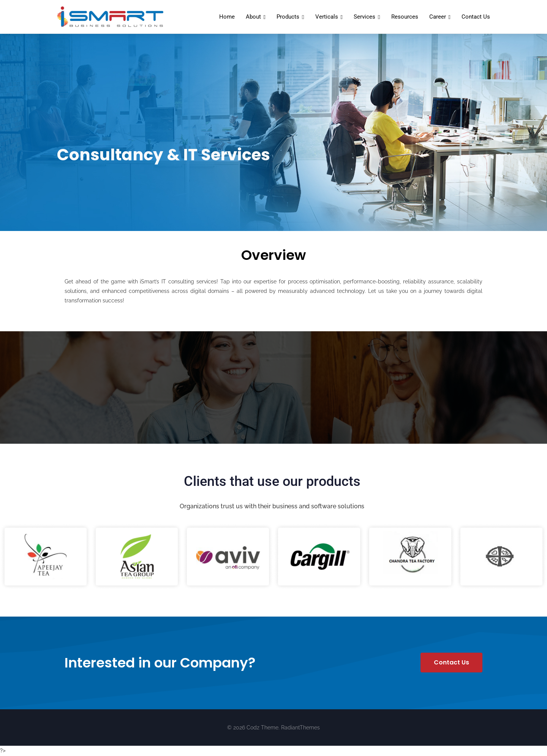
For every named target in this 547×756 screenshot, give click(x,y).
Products (288, 17)
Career (438, 17)
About (253, 17)
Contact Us (476, 17)
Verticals (327, 17)
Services (364, 17)
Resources (405, 17)
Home (227, 17)
